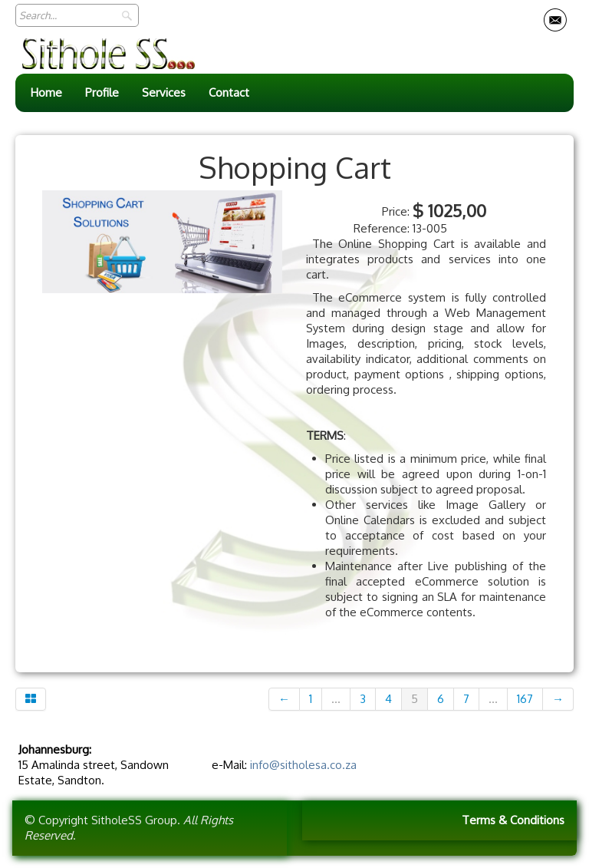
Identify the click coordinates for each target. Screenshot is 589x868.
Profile (102, 92)
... (336, 699)
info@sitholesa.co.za (303, 765)
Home (46, 92)
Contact (229, 92)
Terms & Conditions (513, 820)
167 (525, 699)
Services (164, 92)
